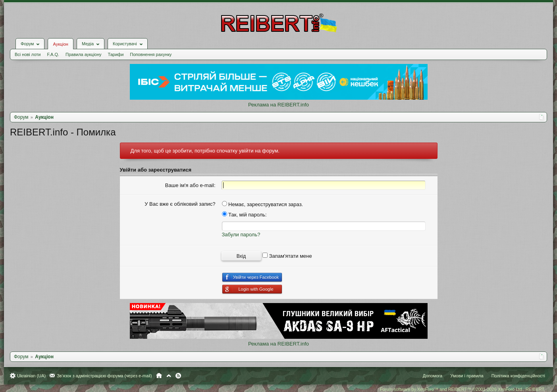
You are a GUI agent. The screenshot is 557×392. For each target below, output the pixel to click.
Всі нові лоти (28, 54)
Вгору (169, 376)
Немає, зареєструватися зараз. (263, 204)
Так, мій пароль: (244, 215)
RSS (178, 376)
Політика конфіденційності (518, 376)
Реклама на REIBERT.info (278, 105)
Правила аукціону (83, 54)
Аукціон (60, 44)
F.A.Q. (53, 54)
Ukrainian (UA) (31, 376)
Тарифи (116, 54)
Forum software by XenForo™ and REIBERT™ (463, 389)
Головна (159, 376)
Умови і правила (467, 376)
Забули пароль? (241, 235)
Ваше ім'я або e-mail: (190, 185)
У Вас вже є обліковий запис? (180, 204)
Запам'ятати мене (287, 256)
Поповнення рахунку (151, 54)
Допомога (433, 376)
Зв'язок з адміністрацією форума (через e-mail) (104, 376)
